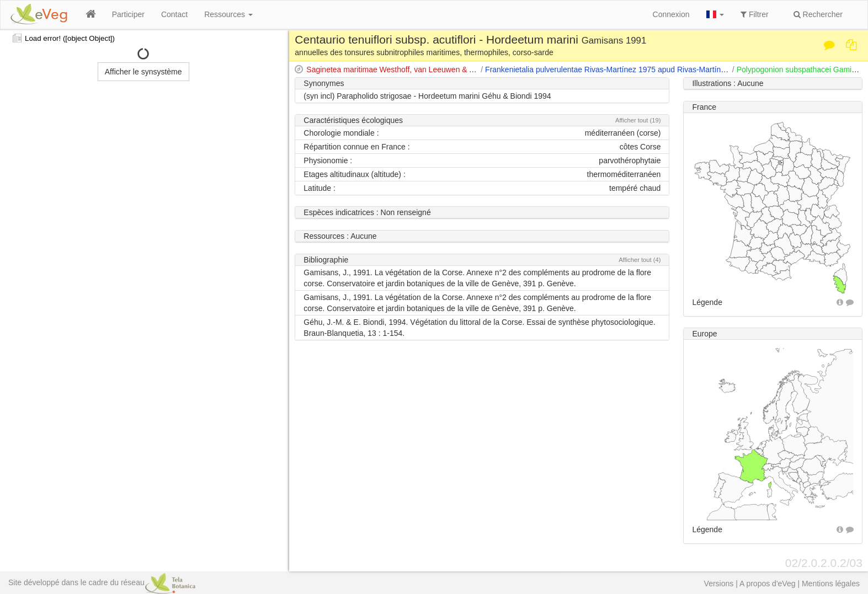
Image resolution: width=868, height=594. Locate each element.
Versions (719, 584)
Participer (128, 14)
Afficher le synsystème (143, 72)
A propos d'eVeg (768, 584)
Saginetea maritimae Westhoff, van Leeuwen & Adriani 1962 (409, 69)
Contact (174, 14)
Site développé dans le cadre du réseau (102, 582)
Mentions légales (831, 584)
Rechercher (818, 14)
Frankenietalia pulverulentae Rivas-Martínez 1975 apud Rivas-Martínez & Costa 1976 (632, 69)
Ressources (228, 14)
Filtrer (755, 14)
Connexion (671, 14)
